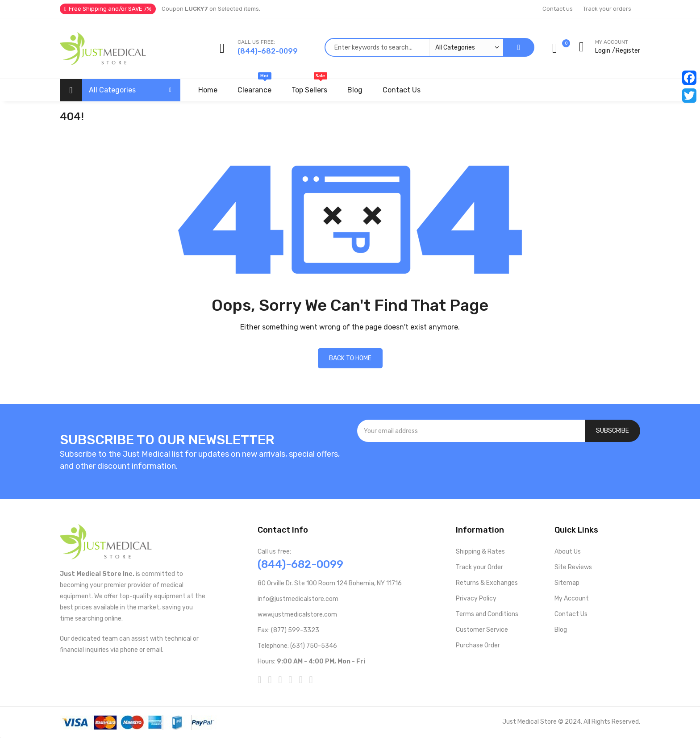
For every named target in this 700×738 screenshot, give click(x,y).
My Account (572, 598)
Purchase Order (478, 645)
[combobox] (414, 47)
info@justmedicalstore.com (298, 599)
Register (628, 51)
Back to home (350, 358)
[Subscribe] (612, 431)
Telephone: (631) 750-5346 (297, 646)
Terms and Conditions (487, 614)
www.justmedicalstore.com (297, 615)
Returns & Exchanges (487, 583)
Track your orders (607, 9)
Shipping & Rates (480, 552)
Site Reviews (573, 567)
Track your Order (479, 567)
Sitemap (567, 583)
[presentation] (499, 466)
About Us (568, 552)
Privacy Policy (476, 598)
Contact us (558, 9)
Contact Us (571, 614)
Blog (561, 630)
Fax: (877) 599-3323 (288, 630)
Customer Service (482, 630)
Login (603, 51)
